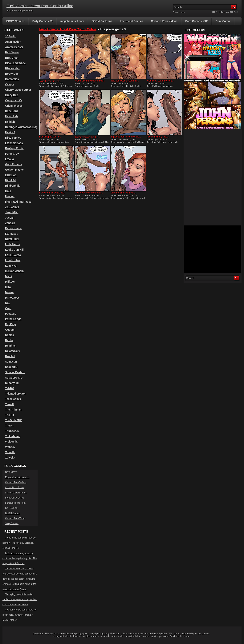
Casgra (10, 84)
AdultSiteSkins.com (179, 636)
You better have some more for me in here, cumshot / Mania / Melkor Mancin (19, 615)
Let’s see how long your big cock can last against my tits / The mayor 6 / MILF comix (20, 558)
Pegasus (11, 314)
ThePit (9, 426)
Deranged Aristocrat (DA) (21, 127)
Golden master (14, 170)
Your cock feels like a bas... (89, 193)
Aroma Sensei (14, 47)
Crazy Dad (12, 95)
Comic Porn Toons (14, 487)
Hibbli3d (10, 180)
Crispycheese (14, 106)
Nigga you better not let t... (160, 81)
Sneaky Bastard (15, 372)
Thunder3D (12, 431)
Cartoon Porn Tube (15, 518)
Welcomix (11, 442)
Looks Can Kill (14, 250)
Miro (8, 287)
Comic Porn (11, 472)
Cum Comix (223, 21)
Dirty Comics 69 (43, 21)
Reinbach (11, 346)
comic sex (130, 142)
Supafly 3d (12, 383)
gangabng (64, 142)
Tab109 (10, 388)
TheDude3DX (13, 420)
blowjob (120, 142)
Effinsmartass (14, 143)
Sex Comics (11, 508)
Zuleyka (10, 458)
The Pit (10, 415)
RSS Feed (216, 12)
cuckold (58, 86)
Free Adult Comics (14, 498)
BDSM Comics (15, 21)
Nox (8, 303)
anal (47, 86)
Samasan (11, 362)
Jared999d (12, 212)
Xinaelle (10, 452)
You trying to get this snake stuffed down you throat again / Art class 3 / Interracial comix (20, 599)
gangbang (168, 86)
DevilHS (10, 132)
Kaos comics (13, 228)
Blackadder (12, 68)
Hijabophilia (13, 186)
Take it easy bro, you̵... (51, 81)
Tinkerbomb (13, 436)
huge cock (173, 142)
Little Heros (12, 244)
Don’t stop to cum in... (50, 137)
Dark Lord (11, 111)
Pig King (11, 324)
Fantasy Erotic (14, 148)
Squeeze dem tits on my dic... (126, 137)
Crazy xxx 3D (13, 100)
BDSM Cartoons (102, 21)
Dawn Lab (11, 116)
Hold (8, 191)
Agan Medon (13, 42)
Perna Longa (13, 319)
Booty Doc (12, 74)
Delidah (10, 122)
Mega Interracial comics (17, 477)
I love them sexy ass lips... (53, 193)
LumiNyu (11, 266)
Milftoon (10, 282)
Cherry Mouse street (18, 90)
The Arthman (13, 410)
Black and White (15, 63)
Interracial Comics (132, 21)
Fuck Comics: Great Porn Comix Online (40, 6)
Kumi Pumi (12, 239)
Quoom (10, 330)
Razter (9, 340)
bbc (52, 86)
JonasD (10, 223)
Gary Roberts (14, 164)
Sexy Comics (12, 523)
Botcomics (12, 79)
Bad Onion (12, 52)
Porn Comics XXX (197, 21)
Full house (68, 86)
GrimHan (11, 175)
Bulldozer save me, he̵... (87, 137)
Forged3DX (12, 154)
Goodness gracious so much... (91, 81)
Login (183, 12)
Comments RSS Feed (229, 12)
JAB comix (12, 207)
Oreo (8, 308)
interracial (99, 142)
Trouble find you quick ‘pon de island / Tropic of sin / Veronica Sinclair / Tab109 (19, 543)
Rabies (10, 335)
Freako (10, 159)
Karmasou (12, 234)
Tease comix (13, 399)
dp (57, 142)
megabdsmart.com (72, 21)
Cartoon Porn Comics (16, 493)
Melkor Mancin (14, 271)
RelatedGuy (13, 351)
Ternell (9, 404)
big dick (130, 86)
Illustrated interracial (18, 202)
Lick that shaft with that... (124, 193)
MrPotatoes (12, 298)
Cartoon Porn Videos (164, 21)
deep (52, 142)
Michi (9, 276)
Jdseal (9, 218)
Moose (9, 292)
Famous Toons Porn (15, 503)
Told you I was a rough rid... (125, 81)
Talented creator (15, 394)
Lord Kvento (13, 255)
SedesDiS (11, 367)
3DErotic (11, 36)
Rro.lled (10, 356)
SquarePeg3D (14, 378)
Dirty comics (13, 138)
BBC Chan (12, 58)
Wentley (10, 447)
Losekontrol (13, 260)
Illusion (10, 196)
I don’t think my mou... (158, 137)
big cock (84, 198)
